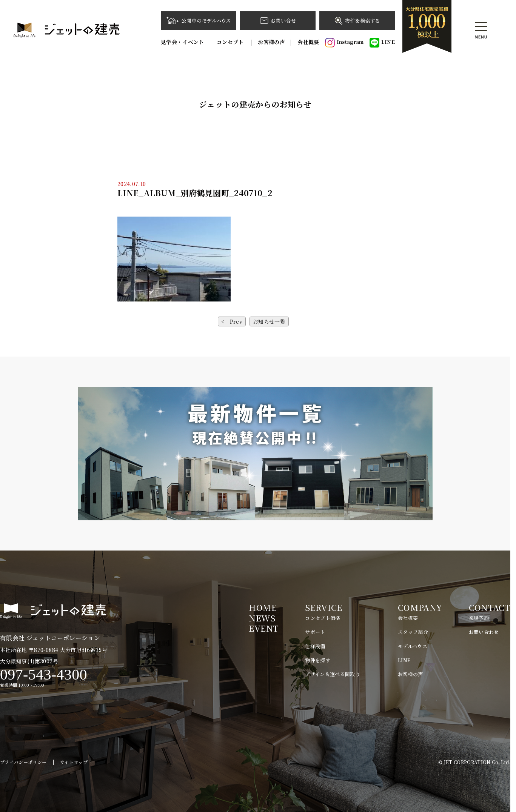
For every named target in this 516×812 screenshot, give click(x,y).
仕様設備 (315, 646)
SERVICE (323, 607)
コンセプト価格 (323, 618)
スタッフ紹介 (413, 632)
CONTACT (490, 607)
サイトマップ (74, 762)
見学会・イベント (183, 42)
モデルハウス (413, 646)
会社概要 (308, 42)
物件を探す (318, 660)
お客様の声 (271, 42)
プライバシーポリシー (23, 762)
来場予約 (479, 618)
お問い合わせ (484, 632)
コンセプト (231, 42)
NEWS (262, 618)
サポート (315, 632)
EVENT (264, 628)
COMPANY (420, 607)
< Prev (232, 321)
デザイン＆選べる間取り (333, 674)
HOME (263, 607)
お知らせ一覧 (269, 321)
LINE (382, 43)
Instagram (344, 43)
